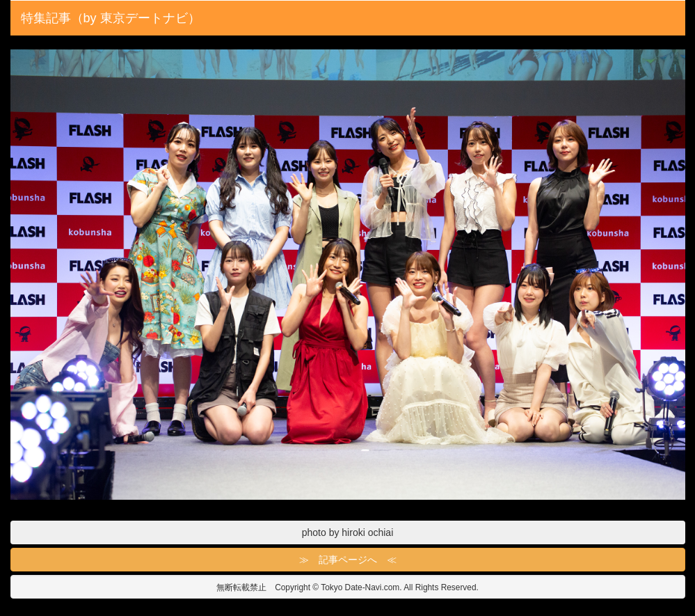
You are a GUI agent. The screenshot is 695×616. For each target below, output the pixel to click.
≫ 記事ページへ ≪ (348, 560)
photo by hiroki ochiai (348, 532)
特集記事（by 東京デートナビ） (111, 18)
